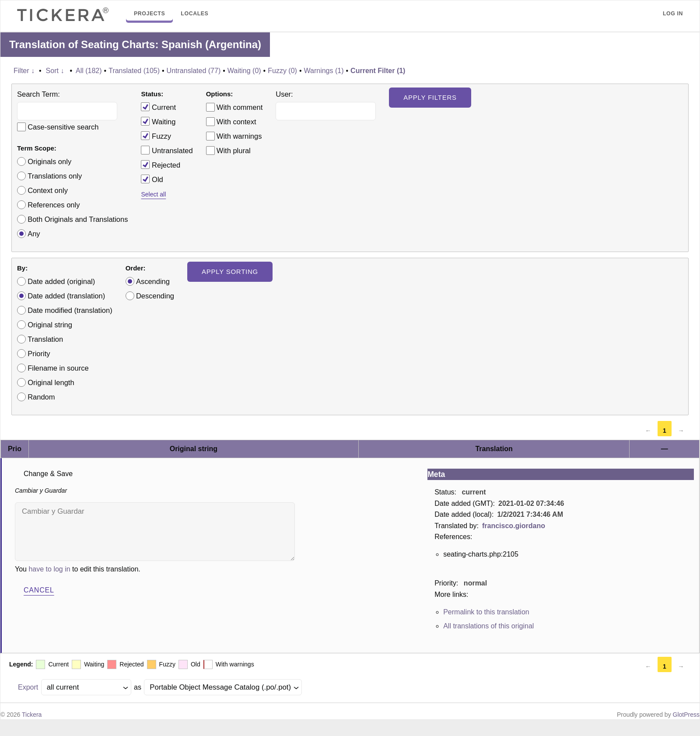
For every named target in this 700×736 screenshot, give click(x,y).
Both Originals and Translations (78, 219)
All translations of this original (488, 626)
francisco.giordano (514, 526)
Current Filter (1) (378, 71)
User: (284, 94)
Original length (51, 382)
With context (236, 122)
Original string (50, 325)
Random (41, 397)
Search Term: (38, 94)
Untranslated (167, 150)
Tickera (32, 715)
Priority (39, 354)
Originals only (49, 161)
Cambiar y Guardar (155, 532)
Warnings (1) (324, 71)
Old (152, 179)
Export (28, 687)
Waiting (158, 121)
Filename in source (58, 368)
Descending (155, 296)
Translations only (55, 176)
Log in (673, 14)
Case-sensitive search (63, 127)
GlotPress (686, 715)
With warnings (239, 136)
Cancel (39, 590)
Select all (153, 194)
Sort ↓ (55, 71)
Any (34, 234)
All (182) (89, 71)
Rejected (161, 165)
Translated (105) (134, 71)
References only (54, 205)
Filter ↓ (24, 71)
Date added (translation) (66, 296)
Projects (149, 14)
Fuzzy (156, 136)
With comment (240, 107)
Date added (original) (61, 281)
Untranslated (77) (194, 71)
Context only (48, 190)
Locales (194, 14)
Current (158, 107)
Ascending (153, 281)
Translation (45, 339)
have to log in (49, 569)
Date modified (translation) (70, 310)
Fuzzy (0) (282, 71)
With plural (234, 151)
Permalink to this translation (486, 612)
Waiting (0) (244, 71)
